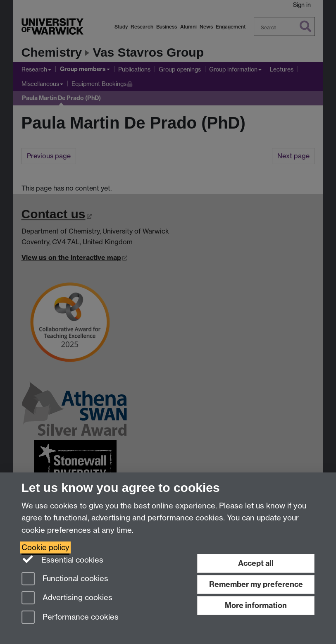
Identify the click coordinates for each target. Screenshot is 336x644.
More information (256, 605)
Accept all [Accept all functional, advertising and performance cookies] (256, 563)
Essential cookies (63, 559)
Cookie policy (45, 547)
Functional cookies (65, 579)
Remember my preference (256, 584)
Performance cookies (70, 618)
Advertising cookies (67, 598)
